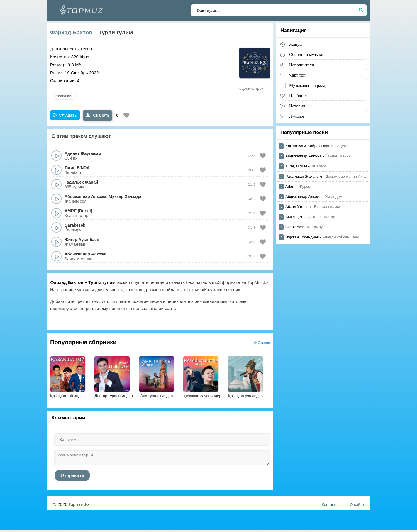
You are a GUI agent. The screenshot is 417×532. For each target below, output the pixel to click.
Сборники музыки (306, 54)
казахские (64, 96)
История (297, 106)
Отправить (72, 477)
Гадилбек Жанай (81, 182)
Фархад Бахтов (71, 32)
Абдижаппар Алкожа (85, 196)
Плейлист (298, 95)
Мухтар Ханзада (125, 196)
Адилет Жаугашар (83, 153)
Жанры (296, 44)
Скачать (98, 115)
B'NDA (83, 168)
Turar (69, 168)
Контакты (330, 506)
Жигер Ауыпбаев (82, 240)
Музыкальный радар (308, 85)
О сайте (357, 506)
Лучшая (296, 116)
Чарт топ (297, 75)
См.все (262, 343)
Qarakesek (75, 225)
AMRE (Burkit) (78, 211)
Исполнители (302, 65)
